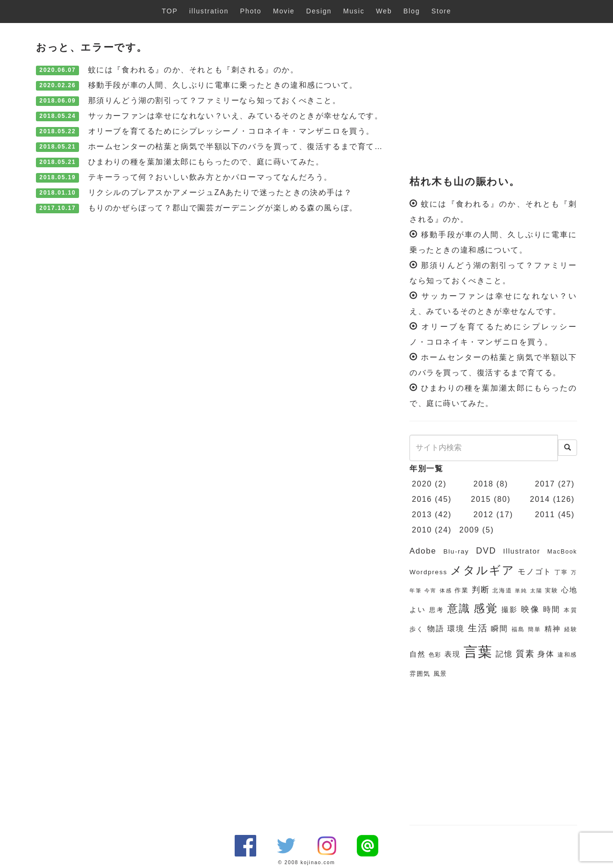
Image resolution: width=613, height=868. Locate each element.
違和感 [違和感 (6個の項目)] (567, 655)
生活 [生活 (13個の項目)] (478, 628)
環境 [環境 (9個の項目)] (456, 629)
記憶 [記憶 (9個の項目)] (504, 654)
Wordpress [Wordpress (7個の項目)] (428, 572)
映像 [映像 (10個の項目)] (530, 609)
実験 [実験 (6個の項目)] (551, 590)
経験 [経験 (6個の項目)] (571, 629)
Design (319, 11)
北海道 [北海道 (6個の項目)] (502, 590)
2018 (484, 484)
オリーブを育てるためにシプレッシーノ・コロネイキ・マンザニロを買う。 (231, 131)
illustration (209, 11)
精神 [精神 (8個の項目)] (553, 629)
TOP (170, 11)
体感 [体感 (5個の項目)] (446, 590)
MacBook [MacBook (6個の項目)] (562, 552)
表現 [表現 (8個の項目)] (452, 654)
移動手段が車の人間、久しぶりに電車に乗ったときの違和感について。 (223, 85)
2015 (481, 499)
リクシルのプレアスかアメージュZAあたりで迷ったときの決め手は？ (220, 192)
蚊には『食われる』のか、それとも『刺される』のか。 (193, 70)
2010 (422, 530)
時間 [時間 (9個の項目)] (552, 609)
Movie (284, 11)
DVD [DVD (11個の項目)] (486, 551)
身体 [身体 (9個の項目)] (546, 654)
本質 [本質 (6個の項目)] (570, 610)
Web (384, 11)
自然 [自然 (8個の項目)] (417, 654)
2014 (540, 499)
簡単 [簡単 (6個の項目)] (534, 629)
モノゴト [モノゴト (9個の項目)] (535, 572)
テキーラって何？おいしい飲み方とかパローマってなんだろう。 (210, 177)
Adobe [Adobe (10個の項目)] (423, 551)
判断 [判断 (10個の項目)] (481, 590)
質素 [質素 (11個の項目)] (525, 654)
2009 (469, 530)
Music (354, 11)
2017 (545, 484)
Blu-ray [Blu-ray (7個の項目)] (456, 551)
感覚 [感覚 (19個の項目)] (486, 608)
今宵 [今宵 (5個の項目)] (430, 590)
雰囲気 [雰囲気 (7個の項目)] (420, 674)
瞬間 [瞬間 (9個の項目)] (499, 629)
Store (441, 11)
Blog (411, 11)
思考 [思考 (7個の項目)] (437, 610)
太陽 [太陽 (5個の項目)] (536, 590)
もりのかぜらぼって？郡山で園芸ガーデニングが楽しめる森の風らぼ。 (223, 208)
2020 (422, 484)
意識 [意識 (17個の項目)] (459, 608)
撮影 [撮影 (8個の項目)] (510, 610)
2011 (545, 515)
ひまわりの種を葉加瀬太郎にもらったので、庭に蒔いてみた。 (206, 162)
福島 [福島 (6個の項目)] (518, 629)
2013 (422, 515)
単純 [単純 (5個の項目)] (521, 590)
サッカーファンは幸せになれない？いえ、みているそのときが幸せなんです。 (236, 116)
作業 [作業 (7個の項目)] (461, 590)
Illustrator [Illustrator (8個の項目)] (522, 551)
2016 (422, 499)
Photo (251, 11)
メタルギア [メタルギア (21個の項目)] (482, 570)
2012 (484, 515)
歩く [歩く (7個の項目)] (417, 629)
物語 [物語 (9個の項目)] (436, 629)
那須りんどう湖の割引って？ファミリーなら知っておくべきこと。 (215, 100)
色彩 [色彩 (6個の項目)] (435, 655)
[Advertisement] (493, 100)
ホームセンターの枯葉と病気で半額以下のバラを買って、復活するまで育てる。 (240, 146)
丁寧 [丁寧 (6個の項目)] (561, 572)
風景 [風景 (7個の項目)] (440, 674)
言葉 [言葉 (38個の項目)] (478, 652)
